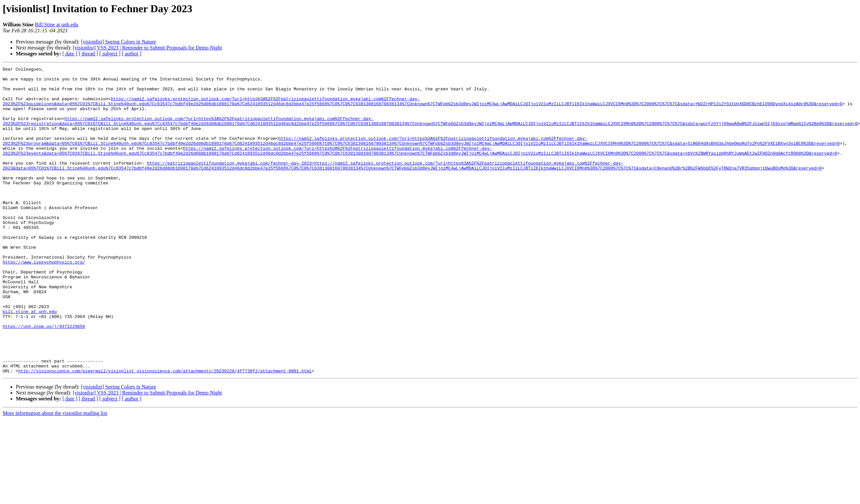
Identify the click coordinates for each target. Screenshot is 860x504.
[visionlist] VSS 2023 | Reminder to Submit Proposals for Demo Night (147, 48)
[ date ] (70, 54)
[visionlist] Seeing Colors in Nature (119, 42)
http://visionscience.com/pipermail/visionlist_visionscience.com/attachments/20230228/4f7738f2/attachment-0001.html (165, 432)
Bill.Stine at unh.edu (57, 25)
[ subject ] (110, 54)
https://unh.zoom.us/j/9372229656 (44, 379)
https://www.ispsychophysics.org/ (44, 301)
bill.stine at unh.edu (30, 361)
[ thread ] (88, 54)
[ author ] (132, 54)
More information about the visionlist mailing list (55, 474)
